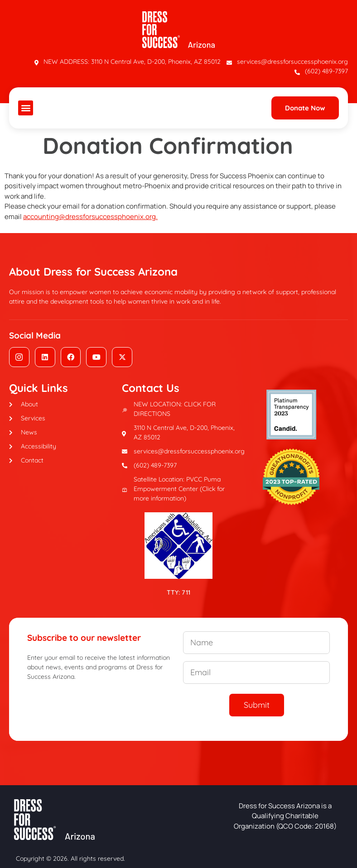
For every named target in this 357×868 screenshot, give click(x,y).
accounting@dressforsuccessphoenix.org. (90, 217)
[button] (26, 108)
